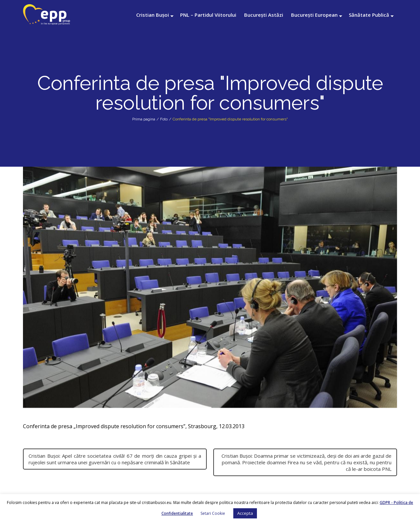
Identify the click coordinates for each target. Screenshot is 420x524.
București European (314, 15)
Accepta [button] (245, 513)
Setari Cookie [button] (213, 513)
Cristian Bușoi (153, 15)
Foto (164, 119)
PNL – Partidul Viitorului (208, 15)
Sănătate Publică (369, 15)
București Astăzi (264, 15)
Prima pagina (144, 119)
